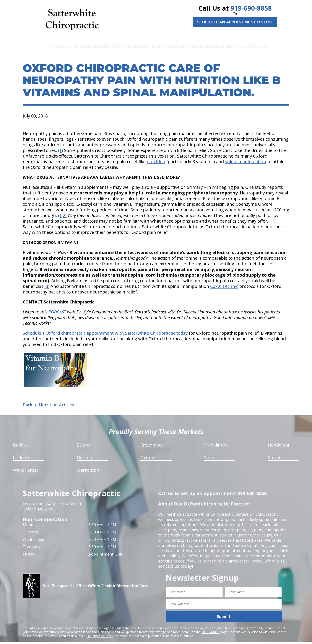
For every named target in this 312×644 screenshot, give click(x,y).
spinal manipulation (245, 157)
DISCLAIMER (210, 627)
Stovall (275, 452)
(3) (47, 281)
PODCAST (57, 307)
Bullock (20, 440)
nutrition (156, 157)
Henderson (279, 440)
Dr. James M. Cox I (100, 631)
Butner (84, 440)
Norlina (84, 452)
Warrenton (88, 465)
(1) (61, 145)
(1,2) (62, 210)
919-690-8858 (251, 8)
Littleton (22, 452)
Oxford (148, 452)
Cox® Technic (224, 281)
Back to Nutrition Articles (48, 400)
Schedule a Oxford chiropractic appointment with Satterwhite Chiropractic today (105, 328)
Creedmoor (152, 440)
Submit (224, 611)
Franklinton (216, 440)
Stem (209, 452)
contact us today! (174, 561)
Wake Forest (26, 465)
